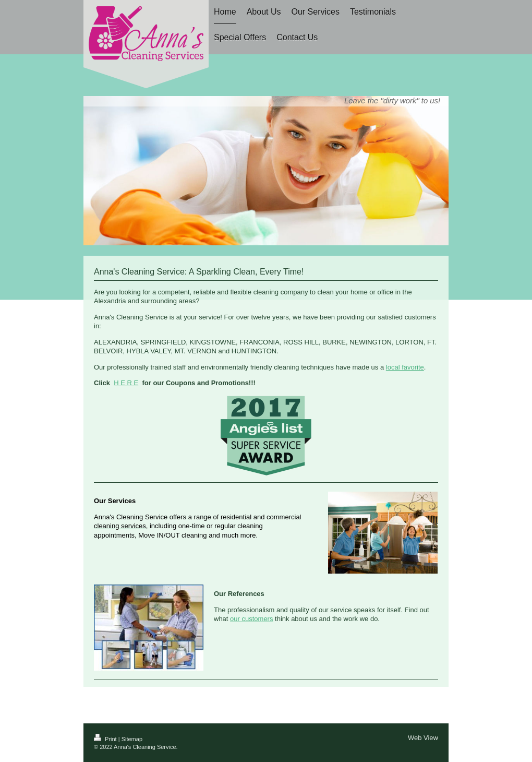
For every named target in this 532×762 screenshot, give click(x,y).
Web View (423, 738)
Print (106, 739)
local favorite (405, 367)
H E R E (126, 383)
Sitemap (132, 739)
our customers (251, 619)
